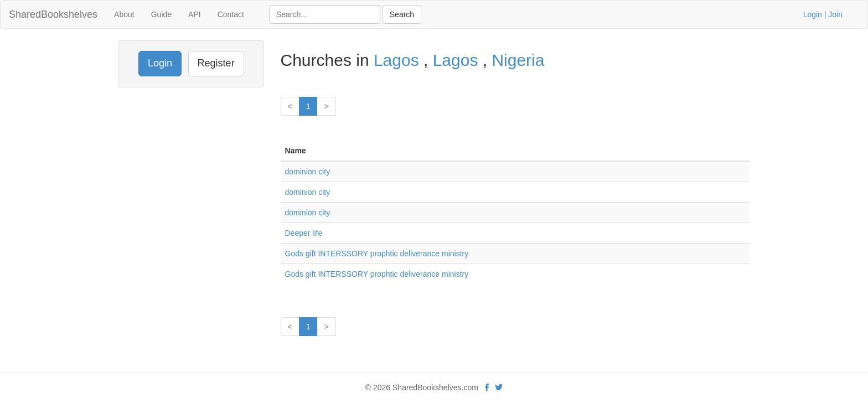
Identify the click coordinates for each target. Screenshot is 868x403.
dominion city (308, 172)
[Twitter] (499, 387)
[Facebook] (487, 387)
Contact (231, 14)
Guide (161, 14)
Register (216, 63)
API (195, 14)
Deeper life (304, 233)
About (124, 14)
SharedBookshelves (53, 14)
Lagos (399, 60)
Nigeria (518, 60)
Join (835, 14)
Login (813, 14)
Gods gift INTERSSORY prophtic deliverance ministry (377, 254)
